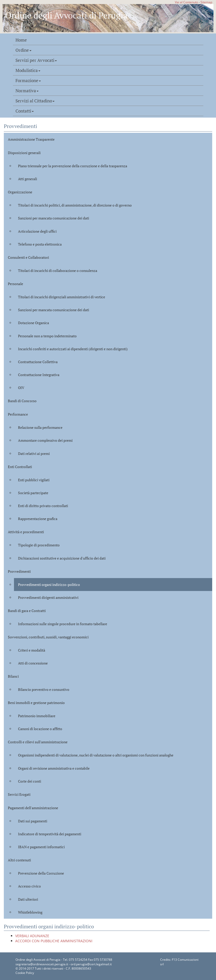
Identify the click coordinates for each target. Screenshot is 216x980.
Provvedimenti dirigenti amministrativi (48, 597)
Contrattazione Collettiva (38, 362)
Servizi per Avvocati (36, 60)
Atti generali (28, 179)
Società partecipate (33, 493)
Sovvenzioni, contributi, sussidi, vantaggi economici (48, 637)
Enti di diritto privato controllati (43, 506)
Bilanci (13, 676)
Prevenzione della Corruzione (41, 873)
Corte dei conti (30, 781)
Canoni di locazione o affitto (40, 729)
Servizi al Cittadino (35, 101)
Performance (18, 414)
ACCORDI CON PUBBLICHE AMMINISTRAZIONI (54, 941)
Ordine (23, 50)
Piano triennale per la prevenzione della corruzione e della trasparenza (73, 166)
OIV (21, 388)
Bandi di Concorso (22, 401)
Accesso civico (29, 886)
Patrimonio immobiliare (37, 716)
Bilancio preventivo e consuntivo (44, 689)
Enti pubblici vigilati (34, 480)
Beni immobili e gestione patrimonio (36, 703)
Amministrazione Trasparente (31, 139)
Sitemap (206, 2)
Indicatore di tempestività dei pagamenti (50, 834)
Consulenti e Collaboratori (28, 257)
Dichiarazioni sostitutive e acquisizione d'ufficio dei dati (62, 558)
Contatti (25, 111)
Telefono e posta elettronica (40, 244)
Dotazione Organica (34, 323)
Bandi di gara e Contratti (27, 611)
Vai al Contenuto (186, 2)
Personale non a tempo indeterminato (47, 336)
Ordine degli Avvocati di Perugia (66, 15)
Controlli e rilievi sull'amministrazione (38, 742)
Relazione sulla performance (40, 427)
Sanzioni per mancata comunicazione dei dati (54, 218)
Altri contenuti (19, 860)
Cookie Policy (25, 973)
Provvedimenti (19, 571)
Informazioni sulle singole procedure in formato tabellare (63, 624)
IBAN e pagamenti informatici (41, 847)
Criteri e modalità (32, 650)
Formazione (28, 81)
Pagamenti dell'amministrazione (33, 808)
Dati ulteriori (28, 899)
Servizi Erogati (19, 794)
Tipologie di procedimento (39, 545)
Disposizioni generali (24, 153)
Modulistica (28, 70)
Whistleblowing (30, 912)
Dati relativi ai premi (34, 454)
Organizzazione (20, 192)
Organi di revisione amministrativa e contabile (54, 768)
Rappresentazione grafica (38, 519)
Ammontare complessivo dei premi (45, 440)
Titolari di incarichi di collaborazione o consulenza (58, 271)
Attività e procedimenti (26, 532)
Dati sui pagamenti (33, 821)
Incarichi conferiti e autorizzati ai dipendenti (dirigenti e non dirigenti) (73, 349)
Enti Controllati (20, 467)
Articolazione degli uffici (37, 231)
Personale (15, 284)
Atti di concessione (33, 663)
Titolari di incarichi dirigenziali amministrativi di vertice (62, 297)
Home (21, 40)
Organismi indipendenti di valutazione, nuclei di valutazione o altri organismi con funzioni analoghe (96, 755)
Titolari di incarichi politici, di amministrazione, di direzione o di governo (75, 205)
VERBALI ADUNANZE (32, 936)
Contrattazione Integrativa (39, 375)
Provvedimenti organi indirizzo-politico (49, 585)
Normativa (27, 91)
